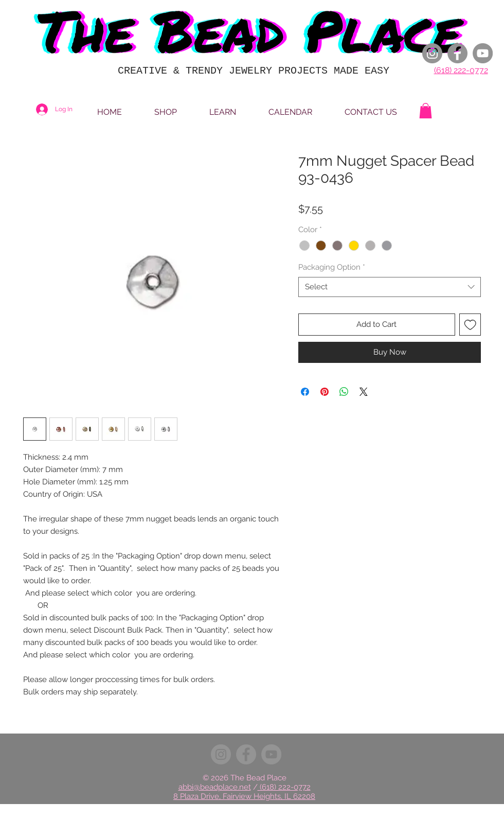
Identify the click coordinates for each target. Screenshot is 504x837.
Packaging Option (332, 267)
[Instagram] (432, 53)
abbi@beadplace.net (215, 787)
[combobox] (390, 287)
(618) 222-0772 (461, 70)
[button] (426, 111)
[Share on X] (364, 392)
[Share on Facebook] (305, 392)
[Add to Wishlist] (470, 325)
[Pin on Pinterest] (325, 392)
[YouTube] (483, 53)
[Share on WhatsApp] (344, 392)
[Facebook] (457, 53)
